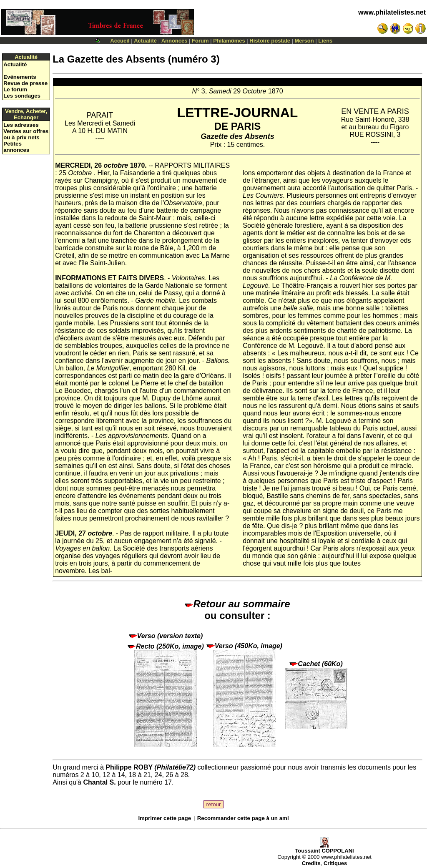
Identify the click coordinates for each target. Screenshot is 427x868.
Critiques (335, 863)
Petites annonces (16, 147)
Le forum (15, 89)
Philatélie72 (175, 767)
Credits (311, 863)
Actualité (145, 41)
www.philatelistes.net (392, 12)
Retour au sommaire (237, 604)
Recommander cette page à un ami (243, 818)
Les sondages (22, 96)
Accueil (120, 41)
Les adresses (21, 125)
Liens (325, 41)
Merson (304, 41)
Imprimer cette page (165, 818)
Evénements (20, 77)
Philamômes (229, 41)
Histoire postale (270, 41)
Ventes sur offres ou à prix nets (26, 134)
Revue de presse (25, 83)
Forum (200, 41)
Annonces (175, 41)
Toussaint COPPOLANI (324, 848)
